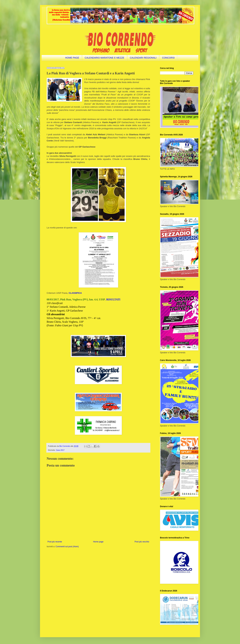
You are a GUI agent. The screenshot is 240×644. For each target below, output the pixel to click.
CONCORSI (168, 58)
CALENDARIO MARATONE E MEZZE (104, 58)
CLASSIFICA (75, 293)
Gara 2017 (60, 450)
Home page (98, 542)
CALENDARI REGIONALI (143, 58)
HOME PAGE (72, 58)
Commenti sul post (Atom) (67, 547)
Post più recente (55, 542)
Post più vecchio (142, 542)
